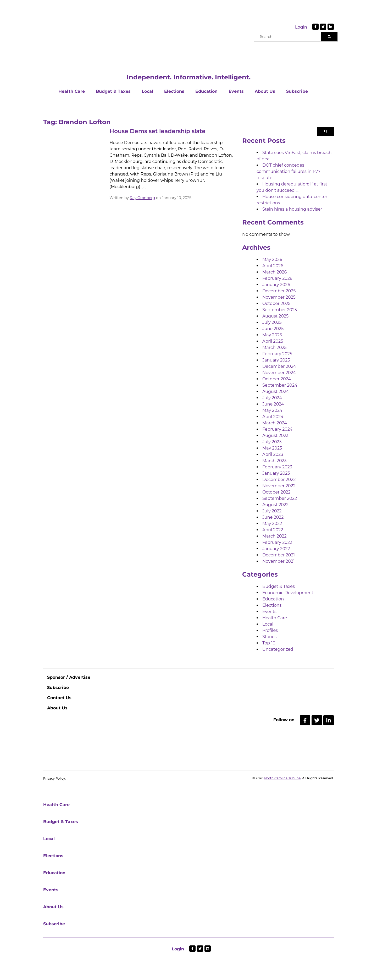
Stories (269, 637)
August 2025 (275, 316)
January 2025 (276, 360)
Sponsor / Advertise (69, 677)
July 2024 (272, 398)
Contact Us (59, 698)
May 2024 (272, 410)
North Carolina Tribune (282, 778)
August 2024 (276, 392)
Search (326, 131)
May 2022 (272, 524)
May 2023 (272, 448)
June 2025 (273, 329)
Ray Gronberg (143, 198)
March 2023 (275, 461)
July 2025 (272, 322)
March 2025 (275, 347)
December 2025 (279, 291)
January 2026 (276, 285)
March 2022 (275, 536)
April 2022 (273, 530)
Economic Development (288, 593)
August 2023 (275, 436)
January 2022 (276, 549)
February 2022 (277, 542)
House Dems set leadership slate (157, 131)
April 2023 (273, 454)
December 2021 (279, 555)
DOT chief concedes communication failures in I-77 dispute (289, 171)
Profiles (270, 630)
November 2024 (279, 373)
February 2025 (277, 354)
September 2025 (280, 310)
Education (206, 91)
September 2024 (280, 385)
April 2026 (273, 266)
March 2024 (275, 423)
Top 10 (269, 643)
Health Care (72, 91)
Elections (174, 91)
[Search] (329, 37)
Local (147, 91)
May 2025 (272, 335)
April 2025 (273, 341)
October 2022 (276, 492)
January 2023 (276, 473)
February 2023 (277, 467)
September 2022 (280, 498)
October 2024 (277, 379)
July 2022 (272, 511)
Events (236, 91)
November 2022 (279, 486)
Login (301, 27)
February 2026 (277, 278)
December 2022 (279, 480)
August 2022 (275, 505)
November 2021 (279, 561)
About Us (265, 91)
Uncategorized (278, 649)
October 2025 (276, 303)
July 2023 (272, 442)
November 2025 (279, 297)
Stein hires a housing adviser (292, 209)
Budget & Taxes (113, 91)
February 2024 (277, 429)
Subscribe (297, 91)
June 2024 (273, 404)
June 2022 (273, 517)
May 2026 (272, 259)
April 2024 (273, 417)
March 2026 (275, 272)
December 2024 (279, 366)
